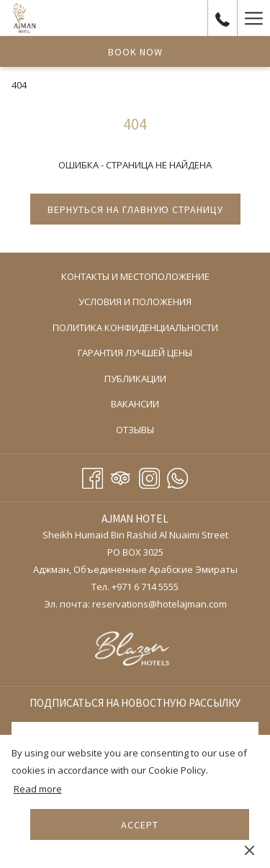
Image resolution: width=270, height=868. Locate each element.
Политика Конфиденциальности (135, 327)
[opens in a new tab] (135, 650)
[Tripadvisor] (121, 476)
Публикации (135, 379)
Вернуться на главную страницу (135, 209)
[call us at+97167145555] (222, 18)
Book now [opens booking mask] (135, 52)
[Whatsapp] (177, 476)
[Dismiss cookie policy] (249, 849)
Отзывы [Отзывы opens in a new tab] (150, 430)
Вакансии (135, 404)
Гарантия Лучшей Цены (135, 353)
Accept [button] (140, 825)
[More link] (253, 18)
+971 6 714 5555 (145, 587)
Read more (38, 789)
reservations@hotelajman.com (159, 604)
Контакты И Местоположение (135, 276)
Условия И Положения (135, 302)
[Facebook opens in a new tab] (93, 476)
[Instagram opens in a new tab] (149, 476)
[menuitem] (135, 277)
